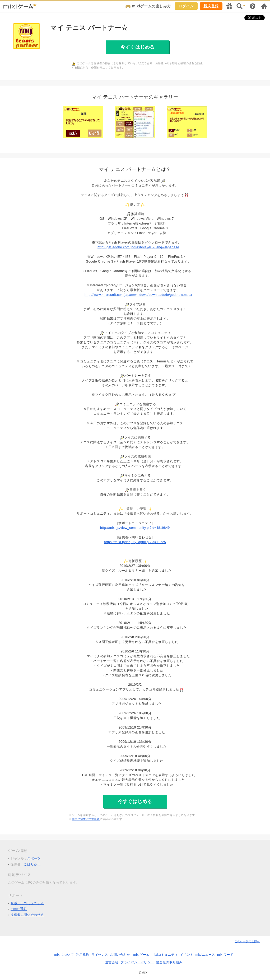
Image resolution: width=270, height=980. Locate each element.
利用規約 (83, 955)
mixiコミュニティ (165, 955)
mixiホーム (264, 6)
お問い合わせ (120, 955)
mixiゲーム (142, 955)
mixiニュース (205, 955)
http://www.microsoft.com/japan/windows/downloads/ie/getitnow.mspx (138, 295)
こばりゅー (32, 864)
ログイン (186, 6)
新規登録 (211, 6)
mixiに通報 (19, 909)
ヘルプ (253, 6)
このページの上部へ (247, 941)
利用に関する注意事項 (86, 819)
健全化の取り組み (169, 962)
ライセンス (100, 955)
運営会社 (112, 962)
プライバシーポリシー (137, 962)
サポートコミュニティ (27, 903)
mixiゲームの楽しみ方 (152, 6)
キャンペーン (229, 6)
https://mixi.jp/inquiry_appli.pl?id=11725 (135, 542)
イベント (187, 955)
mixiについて (64, 955)
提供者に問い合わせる (27, 915)
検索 (241, 6)
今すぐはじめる (138, 47)
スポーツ (34, 858)
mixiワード (225, 955)
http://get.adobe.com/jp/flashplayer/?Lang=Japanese (138, 247)
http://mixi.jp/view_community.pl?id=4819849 (135, 528)
